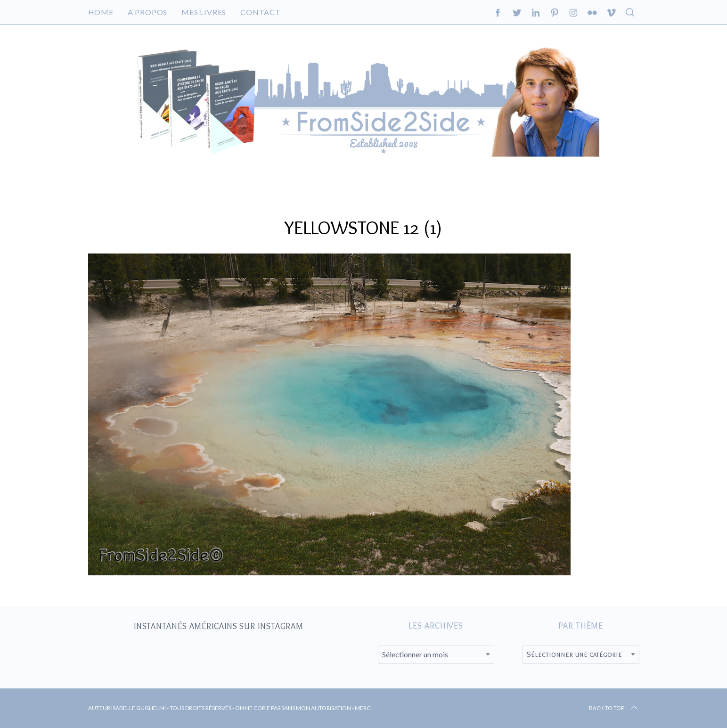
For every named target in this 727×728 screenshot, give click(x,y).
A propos (147, 12)
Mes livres (204, 12)
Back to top (614, 708)
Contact (261, 12)
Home (101, 12)
